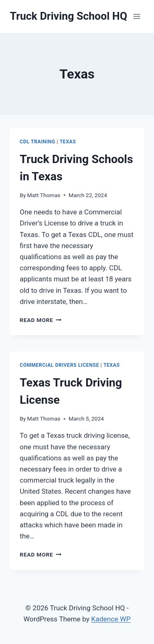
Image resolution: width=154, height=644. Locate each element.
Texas (68, 142)
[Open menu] (137, 16)
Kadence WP (111, 619)
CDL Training (38, 142)
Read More (41, 320)
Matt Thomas (44, 195)
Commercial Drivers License (59, 365)
